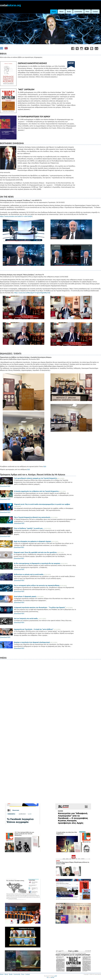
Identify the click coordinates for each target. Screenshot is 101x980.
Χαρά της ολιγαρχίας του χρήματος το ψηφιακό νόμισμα (32, 541)
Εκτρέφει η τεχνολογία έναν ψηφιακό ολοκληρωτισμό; (32, 642)
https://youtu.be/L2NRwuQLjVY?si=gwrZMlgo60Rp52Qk (32, 293)
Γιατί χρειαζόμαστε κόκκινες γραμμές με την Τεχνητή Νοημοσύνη (36, 478)
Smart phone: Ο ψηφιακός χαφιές (25, 596)
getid (56, 976)
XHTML (53, 977)
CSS (48, 977)
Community (17, 974)
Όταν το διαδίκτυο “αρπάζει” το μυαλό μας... (29, 528)
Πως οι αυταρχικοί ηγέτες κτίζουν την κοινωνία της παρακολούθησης (37, 585)
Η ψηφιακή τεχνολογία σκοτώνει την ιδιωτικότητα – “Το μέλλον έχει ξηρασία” (40, 607)
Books (11, 974)
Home (2, 974)
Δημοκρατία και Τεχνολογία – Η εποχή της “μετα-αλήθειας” (34, 629)
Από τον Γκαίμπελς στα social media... (26, 618)
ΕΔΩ (45, 466)
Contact (28, 974)
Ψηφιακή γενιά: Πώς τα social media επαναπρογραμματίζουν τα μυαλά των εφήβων (42, 504)
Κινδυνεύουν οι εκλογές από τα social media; (29, 574)
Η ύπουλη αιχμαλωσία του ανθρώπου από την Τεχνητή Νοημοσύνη (36, 491)
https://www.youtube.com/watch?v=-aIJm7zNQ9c (16, 216)
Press (23, 974)
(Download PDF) (5, 486)
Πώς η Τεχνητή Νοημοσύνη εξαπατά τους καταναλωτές (32, 517)
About (6, 974)
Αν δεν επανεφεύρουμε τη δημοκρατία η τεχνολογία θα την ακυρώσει (37, 563)
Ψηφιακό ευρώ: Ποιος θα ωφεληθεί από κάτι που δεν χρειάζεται (35, 552)
